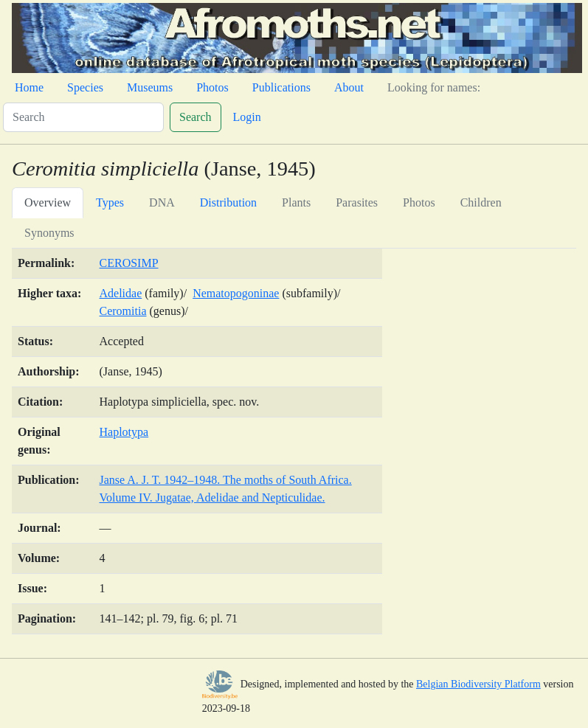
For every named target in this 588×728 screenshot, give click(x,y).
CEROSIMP (129, 263)
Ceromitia (123, 311)
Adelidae (121, 293)
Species (85, 87)
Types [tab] (110, 202)
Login (247, 117)
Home (29, 87)
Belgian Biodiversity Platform (478, 684)
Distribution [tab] (228, 202)
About (349, 87)
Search (196, 117)
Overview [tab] (48, 202)
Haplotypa (124, 432)
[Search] (83, 117)
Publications (281, 87)
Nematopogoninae (236, 293)
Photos (212, 87)
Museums (150, 87)
